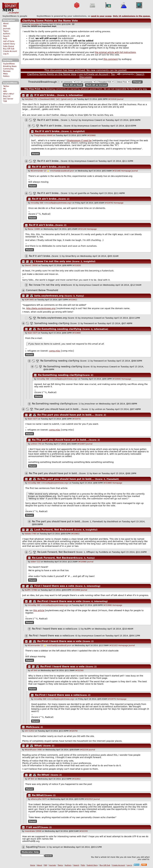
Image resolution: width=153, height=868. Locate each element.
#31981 (75, 534)
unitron (99, 409)
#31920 (76, 265)
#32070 (73, 731)
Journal (120, 99)
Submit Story (9, 44)
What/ (38, 746)
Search (6, 36)
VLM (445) (29, 300)
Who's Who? (9, 94)
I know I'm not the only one (53, 261)
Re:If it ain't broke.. (49, 120)
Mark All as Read (73, 85)
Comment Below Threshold (42, 290)
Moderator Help (30, 852)
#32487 (81, 444)
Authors (7, 34)
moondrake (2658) (33, 831)
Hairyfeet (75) (31, 99)
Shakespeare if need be (79, 140)
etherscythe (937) (39, 799)
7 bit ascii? (33, 827)
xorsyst (56, 847)
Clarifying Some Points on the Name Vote (50, 21)
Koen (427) (33, 333)
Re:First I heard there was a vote (59, 601)
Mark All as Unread (97, 85)
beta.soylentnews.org (49, 296)
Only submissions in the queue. (132, 16)
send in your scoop (101, 16)
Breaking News (10, 66)
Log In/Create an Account (94, 74)
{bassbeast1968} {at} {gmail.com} (56, 99)
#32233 (83, 831)
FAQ (5, 26)
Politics (6, 76)
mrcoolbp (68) (37, 203)
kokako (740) (31, 534)
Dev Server (8, 99)
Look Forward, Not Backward (54, 530)
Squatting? (32, 847)
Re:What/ (44, 775)
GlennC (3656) (31, 265)
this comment (111, 59)
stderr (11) (36, 562)
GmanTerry (71, 256)
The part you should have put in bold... (58, 409)
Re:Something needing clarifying (59, 329)
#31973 (76, 419)
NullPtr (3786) (31, 590)
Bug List (7, 96)
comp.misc (55, 351)
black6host (113, 522)
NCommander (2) (39, 171)
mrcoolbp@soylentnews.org (58, 203)
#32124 (82, 229)
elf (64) (34, 670)
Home (33, 865)
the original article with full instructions (115, 52)
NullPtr (88, 629)
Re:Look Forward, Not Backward (56, 552)
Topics (6, 31)
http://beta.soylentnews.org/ (41, 308)
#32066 (91, 135)
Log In (6, 54)
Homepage (126, 171)
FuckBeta (103, 552)
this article (39, 610)
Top (113, 74)
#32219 (84, 750)
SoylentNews (10, 8)
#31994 (76, 590)
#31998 (107, 605)
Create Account (10, 51)
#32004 (117, 379)
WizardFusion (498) (33, 750)
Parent (35, 154)
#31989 (107, 483)
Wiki (5, 91)
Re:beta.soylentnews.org (52, 318)
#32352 (89, 799)
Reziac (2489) (34, 229)
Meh (29, 727)
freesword (89, 323)
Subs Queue (9, 46)
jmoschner (90, 404)
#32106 (116, 171)
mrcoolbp (35, 24)
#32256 (79, 670)
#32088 (82, 562)
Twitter (6, 86)
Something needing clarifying (52, 323)
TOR (5, 101)
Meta (5, 74)
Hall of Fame (9, 41)
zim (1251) (30, 731)
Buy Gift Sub (9, 49)
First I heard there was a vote (54, 586)
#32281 (76, 779)
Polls (5, 39)
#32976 (109, 203)
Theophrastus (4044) (43, 135)
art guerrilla (80, 193)
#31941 (73, 300)
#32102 (113, 645)
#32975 (112, 699)
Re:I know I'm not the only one (47, 285)
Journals (7, 29)
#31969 (76, 333)
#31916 (112, 99)
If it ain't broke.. (45, 95)
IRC (5, 89)
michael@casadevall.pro (62, 171)
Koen (95, 473)
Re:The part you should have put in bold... (66, 415)
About (6, 24)
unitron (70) (36, 444)
